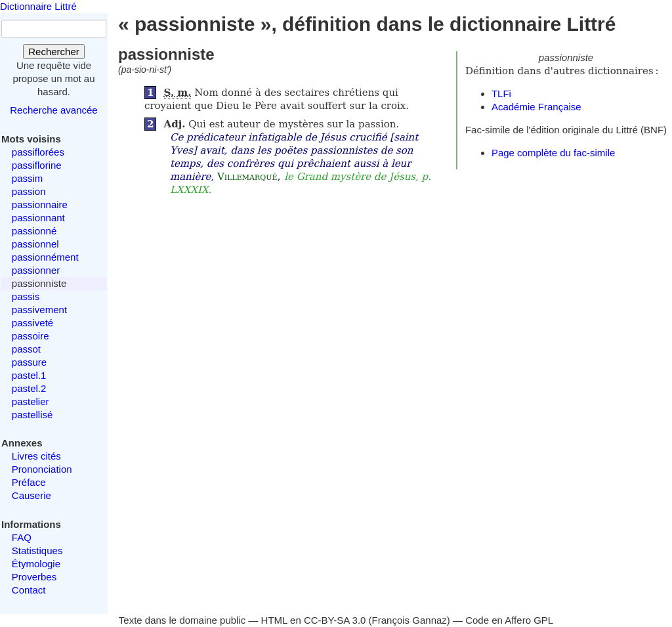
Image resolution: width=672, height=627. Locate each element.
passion (29, 191)
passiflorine (37, 165)
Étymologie (36, 564)
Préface (29, 482)
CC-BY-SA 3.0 (335, 620)
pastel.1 (29, 375)
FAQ (22, 537)
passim (28, 178)
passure (29, 362)
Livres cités (36, 456)
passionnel (35, 244)
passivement (39, 310)
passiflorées (38, 152)
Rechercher (54, 52)
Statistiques (37, 551)
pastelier (31, 401)
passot (26, 349)
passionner (36, 270)
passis (26, 296)
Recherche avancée (53, 110)
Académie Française (536, 107)
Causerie (31, 495)
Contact (29, 590)
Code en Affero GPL (509, 620)
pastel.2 (29, 388)
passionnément (45, 257)
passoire (31, 336)
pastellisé (32, 415)
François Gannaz (409, 620)
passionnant (38, 218)
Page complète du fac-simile (553, 153)
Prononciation (42, 469)
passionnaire (40, 205)
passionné (34, 231)
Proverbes (34, 577)
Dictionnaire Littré (38, 6)
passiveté (32, 323)
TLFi (501, 94)
